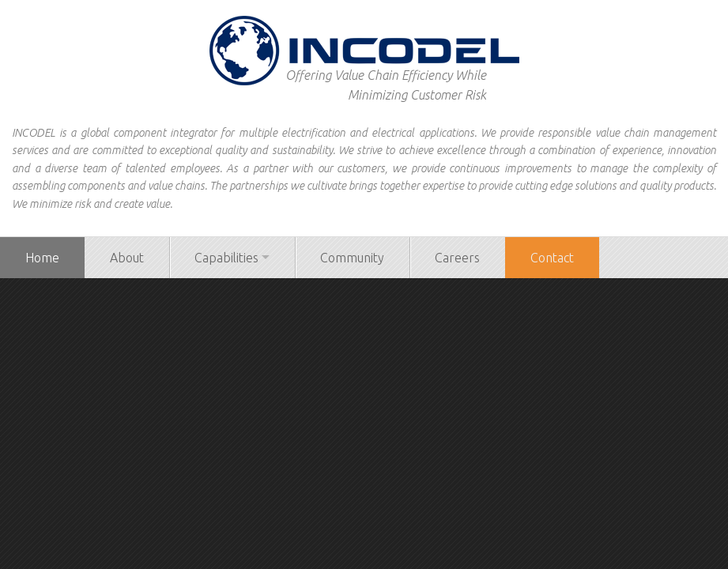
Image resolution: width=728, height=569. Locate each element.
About (127, 258)
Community (352, 258)
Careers (457, 258)
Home (42, 258)
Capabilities (226, 258)
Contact (552, 258)
